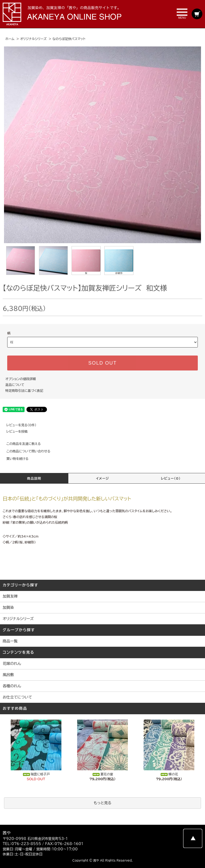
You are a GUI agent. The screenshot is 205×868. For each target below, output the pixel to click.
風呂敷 (8, 675)
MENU (182, 14)
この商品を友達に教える (20, 444)
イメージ (103, 478)
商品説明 (34, 478)
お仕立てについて (17, 697)
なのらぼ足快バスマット (69, 39)
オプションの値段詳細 (21, 379)
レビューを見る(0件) (18, 425)
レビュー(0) (171, 478)
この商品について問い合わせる (25, 451)
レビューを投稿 (14, 431)
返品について (15, 385)
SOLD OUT (102, 363)
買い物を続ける (14, 459)
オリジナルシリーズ (33, 39)
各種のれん (12, 686)
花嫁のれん (12, 664)
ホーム (10, 39)
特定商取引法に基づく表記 (24, 390)
